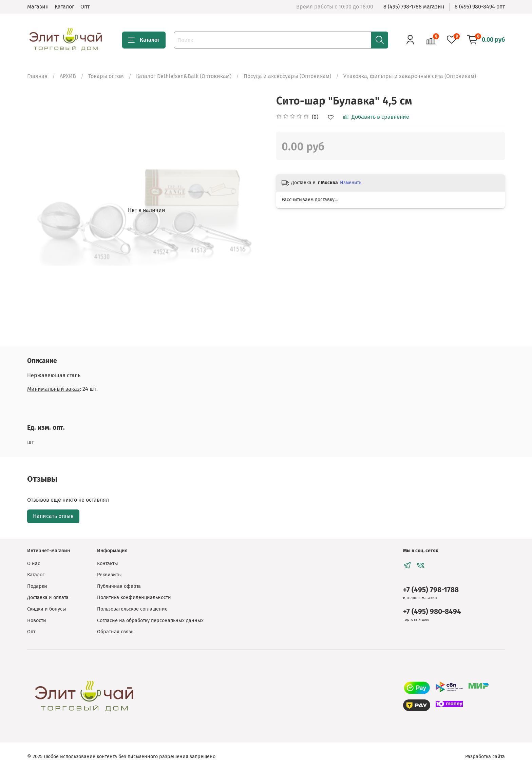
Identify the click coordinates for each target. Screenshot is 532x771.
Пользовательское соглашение (132, 609)
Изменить (351, 183)
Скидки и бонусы (47, 609)
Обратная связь (115, 632)
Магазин (38, 7)
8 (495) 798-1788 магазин (414, 7)
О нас (34, 564)
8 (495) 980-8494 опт (480, 7)
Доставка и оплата (48, 597)
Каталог (64, 7)
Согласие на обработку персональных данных (150, 621)
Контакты (108, 564)
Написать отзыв (53, 516)
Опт (85, 7)
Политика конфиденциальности (134, 597)
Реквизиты (109, 575)
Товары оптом (106, 76)
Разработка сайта (485, 757)
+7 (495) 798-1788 (431, 590)
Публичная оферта (119, 586)
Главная (37, 76)
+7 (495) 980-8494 (432, 612)
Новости (37, 621)
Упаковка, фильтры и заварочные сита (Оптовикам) (410, 76)
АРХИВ (68, 76)
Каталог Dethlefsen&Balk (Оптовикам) (184, 76)
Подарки (37, 586)
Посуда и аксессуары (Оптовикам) (287, 76)
